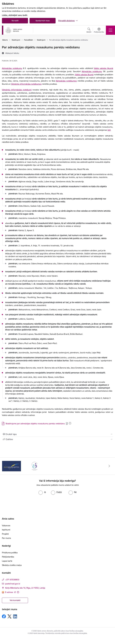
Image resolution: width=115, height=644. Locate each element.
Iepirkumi (6, 530)
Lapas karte (7, 561)
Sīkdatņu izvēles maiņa (12, 565)
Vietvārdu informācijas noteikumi (17, 90)
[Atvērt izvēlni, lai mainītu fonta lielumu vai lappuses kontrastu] (99, 31)
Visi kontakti (15, 600)
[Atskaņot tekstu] (12, 53)
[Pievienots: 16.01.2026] (70, 423)
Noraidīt (15, 21)
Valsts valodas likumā (103, 68)
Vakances (6, 526)
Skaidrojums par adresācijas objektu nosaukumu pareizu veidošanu (35, 424)
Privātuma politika (10, 553)
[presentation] (58, 505)
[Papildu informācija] (18, 592)
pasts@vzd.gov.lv (13, 584)
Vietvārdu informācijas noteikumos (26, 84)
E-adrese (9, 592)
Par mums (6, 538)
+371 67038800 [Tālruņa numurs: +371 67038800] (12, 580)
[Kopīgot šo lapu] (58, 439)
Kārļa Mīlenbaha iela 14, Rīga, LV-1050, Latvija (25, 588)
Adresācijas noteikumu (12, 68)
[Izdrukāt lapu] (58, 434)
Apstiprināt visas (43, 21)
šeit (109, 130)
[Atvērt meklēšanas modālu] (89, 31)
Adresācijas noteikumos (66, 81)
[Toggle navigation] (110, 30)
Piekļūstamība (8, 557)
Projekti (5, 534)
